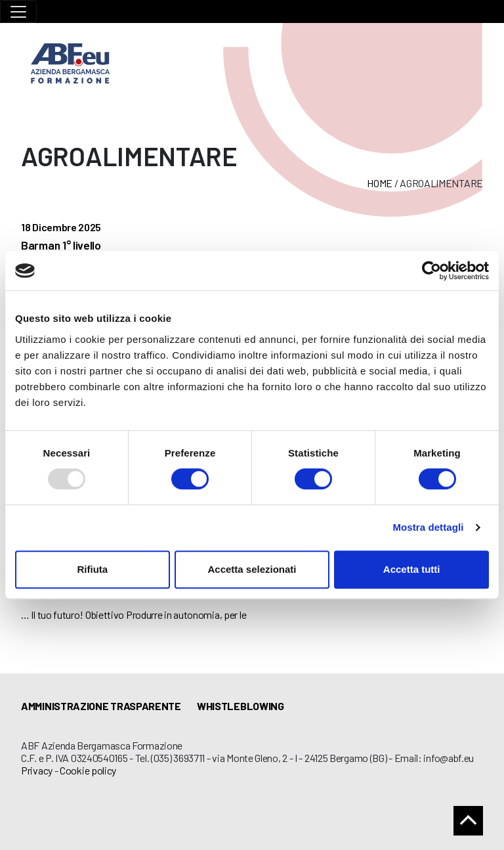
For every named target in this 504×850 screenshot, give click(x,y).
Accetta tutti (412, 569)
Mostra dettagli (428, 527)
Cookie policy (88, 770)
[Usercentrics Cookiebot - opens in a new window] (431, 271)
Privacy (37, 770)
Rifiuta (92, 569)
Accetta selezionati (252, 569)
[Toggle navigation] (18, 11)
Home (380, 183)
